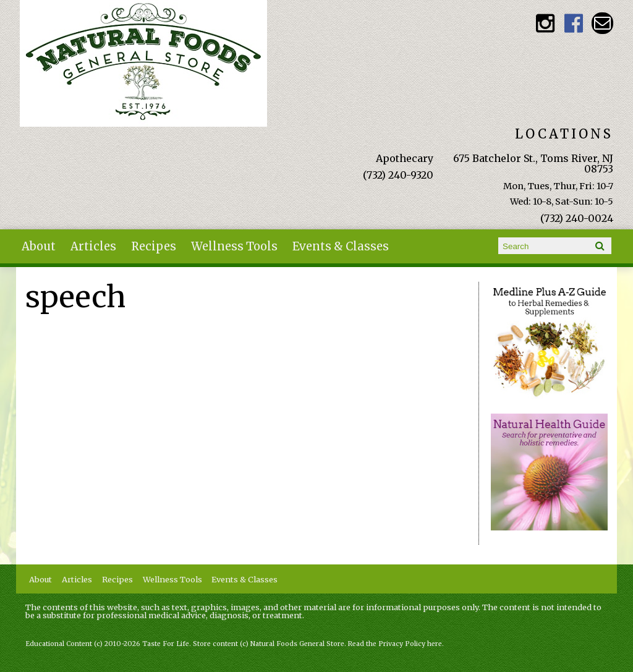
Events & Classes (341, 246)
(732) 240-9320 (398, 175)
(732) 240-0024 (577, 218)
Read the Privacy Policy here (395, 644)
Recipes (154, 246)
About (39, 246)
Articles (93, 246)
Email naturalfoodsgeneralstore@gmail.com (602, 23)
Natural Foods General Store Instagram (546, 23)
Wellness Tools (234, 246)
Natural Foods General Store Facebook (574, 23)
